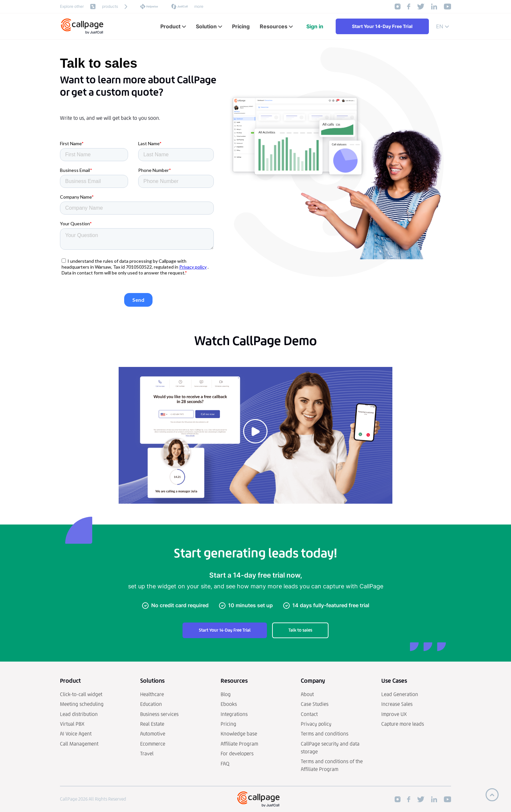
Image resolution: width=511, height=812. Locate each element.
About (307, 694)
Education (151, 704)
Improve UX (394, 714)
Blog (226, 694)
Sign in (315, 26)
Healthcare (152, 694)
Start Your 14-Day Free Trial (382, 26)
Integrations (234, 714)
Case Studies (315, 704)
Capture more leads (403, 724)
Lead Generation (400, 694)
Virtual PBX (72, 724)
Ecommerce (153, 744)
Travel (147, 754)
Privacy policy (316, 724)
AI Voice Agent (76, 734)
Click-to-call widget (81, 694)
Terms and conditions (325, 734)
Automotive (153, 734)
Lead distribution (79, 714)
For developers (237, 754)
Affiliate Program (239, 744)
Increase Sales (397, 704)
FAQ (225, 764)
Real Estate (152, 724)
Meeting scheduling (82, 704)
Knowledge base (239, 734)
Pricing (228, 724)
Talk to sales (300, 630)
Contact (309, 714)
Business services (159, 714)
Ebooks (229, 704)
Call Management (79, 744)
